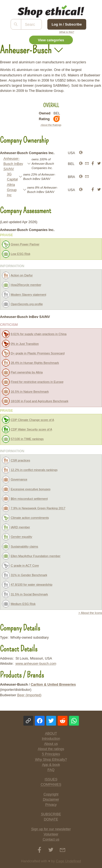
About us (51, 744)
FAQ (51, 770)
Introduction (51, 739)
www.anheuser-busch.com (36, 664)
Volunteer (51, 834)
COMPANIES (51, 784)
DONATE (51, 819)
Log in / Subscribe (67, 24)
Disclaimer (51, 799)
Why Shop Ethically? (51, 759)
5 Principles (51, 754)
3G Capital (13, 177)
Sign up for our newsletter (51, 829)
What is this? (67, 32)
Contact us (51, 839)
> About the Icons (90, 613)
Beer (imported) (29, 695)
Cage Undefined (68, 861)
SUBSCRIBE (51, 814)
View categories (51, 40)
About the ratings (51, 749)
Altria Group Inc (12, 190)
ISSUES (51, 779)
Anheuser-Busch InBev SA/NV (13, 164)
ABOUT (51, 733)
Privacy (51, 805)
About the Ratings (51, 125)
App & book (51, 765)
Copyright (51, 794)
